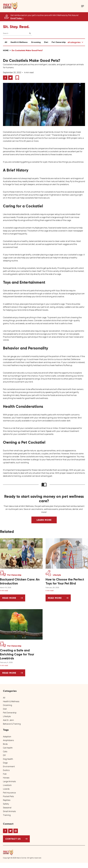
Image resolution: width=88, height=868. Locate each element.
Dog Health (8, 759)
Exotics (6, 770)
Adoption (7, 737)
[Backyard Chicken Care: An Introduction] (21, 581)
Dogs (5, 763)
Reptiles (7, 800)
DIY (4, 755)
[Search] (18, 33)
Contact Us (13, 839)
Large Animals (9, 781)
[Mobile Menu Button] (83, 6)
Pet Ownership (59, 42)
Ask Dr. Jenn (8, 720)
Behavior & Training (12, 724)
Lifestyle (7, 716)
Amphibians (8, 740)
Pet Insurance (9, 793)
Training (7, 815)
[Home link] (22, 852)
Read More (14, 599)
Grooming (36, 42)
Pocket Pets (8, 796)
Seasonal (7, 808)
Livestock (7, 785)
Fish (5, 774)
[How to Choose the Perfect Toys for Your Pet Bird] (67, 581)
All (6, 42)
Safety (6, 804)
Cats (5, 751)
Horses (6, 778)
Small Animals (9, 811)
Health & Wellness (19, 42)
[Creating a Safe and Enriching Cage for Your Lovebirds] (21, 654)
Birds (5, 744)
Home (6, 50)
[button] (10, 6)
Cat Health (8, 748)
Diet (46, 42)
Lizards (6, 789)
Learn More (44, 520)
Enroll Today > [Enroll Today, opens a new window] (17, 18)
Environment (9, 766)
